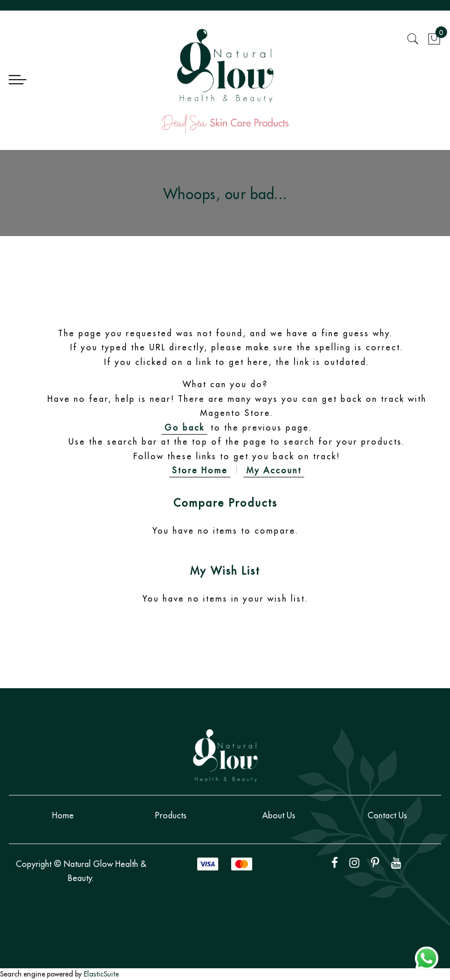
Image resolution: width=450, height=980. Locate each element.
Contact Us (387, 815)
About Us (279, 815)
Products (171, 815)
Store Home (200, 470)
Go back (184, 428)
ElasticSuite (101, 974)
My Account (274, 470)
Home (63, 815)
